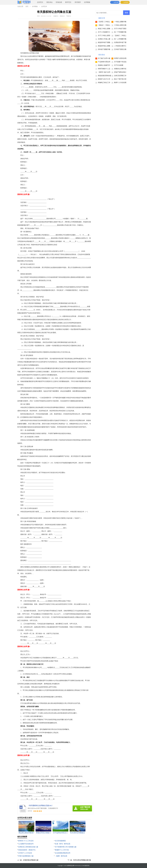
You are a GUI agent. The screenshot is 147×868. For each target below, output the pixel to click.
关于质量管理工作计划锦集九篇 (66, 847)
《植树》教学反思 (61, 856)
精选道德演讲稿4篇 (105, 76)
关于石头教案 (119, 65)
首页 (27, 6)
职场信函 (59, 2)
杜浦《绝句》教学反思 (63, 844)
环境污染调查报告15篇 (26, 856)
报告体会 (50, 2)
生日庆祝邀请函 (60, 841)
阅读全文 (62, 16)
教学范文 (68, 2)
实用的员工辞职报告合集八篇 (28, 847)
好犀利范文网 (71, 866)
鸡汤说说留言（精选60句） (27, 850)
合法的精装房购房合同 (63, 853)
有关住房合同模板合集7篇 (82, 860)
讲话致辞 (78, 2)
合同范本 (44, 6)
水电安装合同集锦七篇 (31, 860)
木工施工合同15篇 (104, 58)
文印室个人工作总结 (25, 853)
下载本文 (69, 16)
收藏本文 (56, 16)
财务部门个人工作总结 (26, 841)
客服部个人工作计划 (62, 850)
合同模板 (87, 2)
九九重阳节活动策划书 (26, 844)
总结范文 (40, 2)
